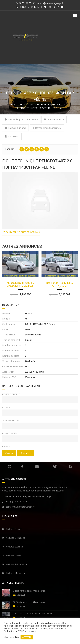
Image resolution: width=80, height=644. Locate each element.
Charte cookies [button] (12, 637)
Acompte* (7, 407)
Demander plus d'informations (21, 119)
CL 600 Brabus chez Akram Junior (29, 602)
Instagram (9, 467)
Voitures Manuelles (14, 573)
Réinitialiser (26, 453)
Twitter (55, 467)
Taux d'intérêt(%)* (11, 420)
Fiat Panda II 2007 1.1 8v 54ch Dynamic (60, 285)
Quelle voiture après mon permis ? (30, 591)
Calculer (9, 453)
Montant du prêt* (11, 394)
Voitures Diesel (12, 555)
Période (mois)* (10, 433)
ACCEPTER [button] (27, 637)
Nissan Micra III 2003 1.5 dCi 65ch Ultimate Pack (20, 285)
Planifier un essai (54, 119)
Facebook (22, 467)
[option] (40, 200)
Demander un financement (47, 128)
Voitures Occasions (14, 538)
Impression (12, 136)
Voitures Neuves (12, 529)
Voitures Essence (13, 547)
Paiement (7, 446)
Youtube (37, 467)
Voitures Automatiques (15, 564)
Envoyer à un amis (15, 128)
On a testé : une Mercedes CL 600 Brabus (33, 614)
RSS (71, 467)
